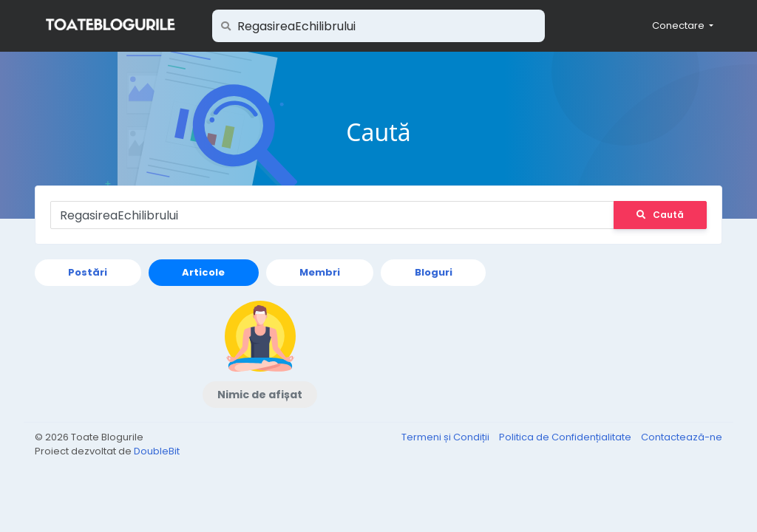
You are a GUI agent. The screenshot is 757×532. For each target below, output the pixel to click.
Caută (660, 215)
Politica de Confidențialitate (566, 437)
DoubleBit (157, 451)
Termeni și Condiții (447, 437)
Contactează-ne (682, 437)
